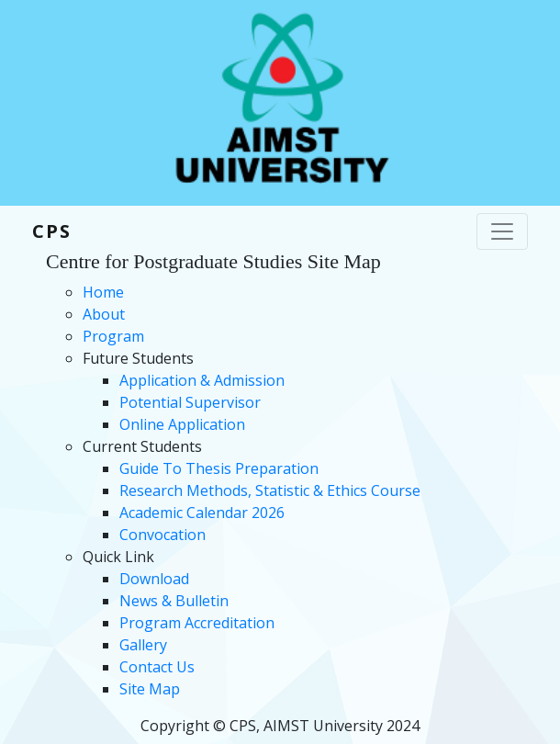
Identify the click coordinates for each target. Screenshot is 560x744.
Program (113, 336)
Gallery (143, 645)
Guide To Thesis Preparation (219, 468)
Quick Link (118, 557)
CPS (52, 231)
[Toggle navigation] (502, 231)
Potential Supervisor (190, 402)
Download (154, 579)
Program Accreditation (197, 623)
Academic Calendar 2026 (202, 513)
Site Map (150, 689)
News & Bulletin (174, 601)
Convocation (162, 535)
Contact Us (157, 667)
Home (103, 292)
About (104, 314)
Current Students (142, 446)
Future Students (138, 358)
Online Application (182, 424)
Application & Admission (202, 380)
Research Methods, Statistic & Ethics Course (270, 490)
